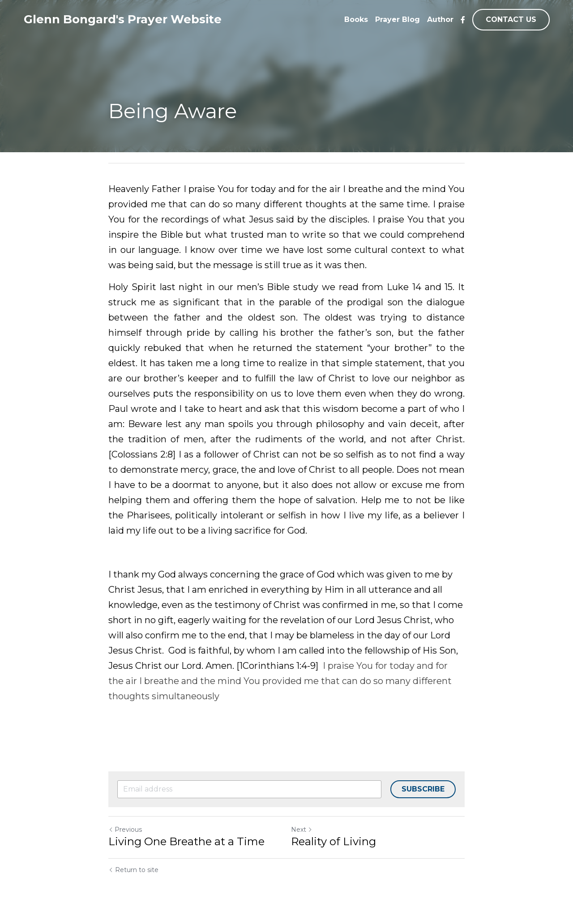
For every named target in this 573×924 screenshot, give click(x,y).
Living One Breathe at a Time (186, 841)
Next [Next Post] (302, 830)
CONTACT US (511, 19)
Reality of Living (334, 841)
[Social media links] (463, 20)
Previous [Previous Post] (125, 830)
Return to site (133, 870)
